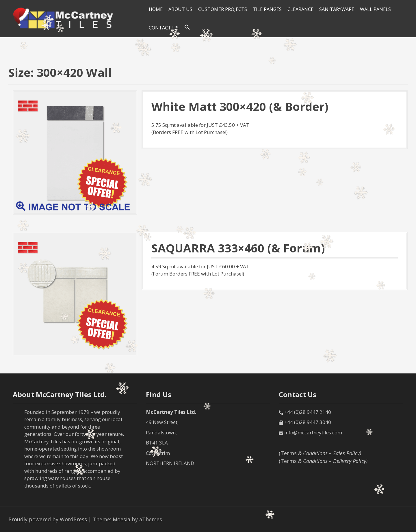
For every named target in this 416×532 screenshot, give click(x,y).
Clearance (300, 9)
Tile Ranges (267, 9)
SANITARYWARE (337, 9)
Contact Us (164, 28)
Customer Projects (223, 9)
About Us (180, 9)
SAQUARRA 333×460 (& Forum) (238, 248)
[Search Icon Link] (187, 27)
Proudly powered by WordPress (48, 519)
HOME (156, 9)
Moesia (121, 519)
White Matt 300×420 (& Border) (240, 106)
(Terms (320, 453)
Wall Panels (375, 9)
